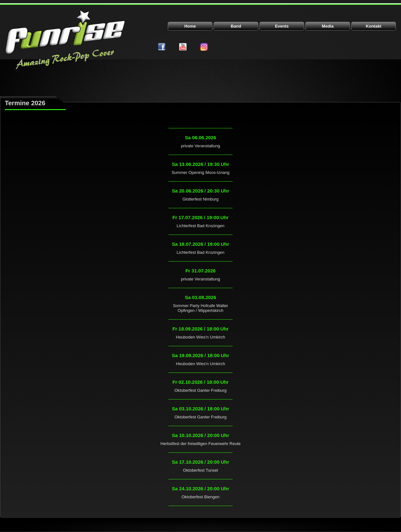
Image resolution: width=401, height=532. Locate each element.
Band (236, 26)
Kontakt (373, 26)
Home (190, 26)
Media (328, 26)
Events (282, 26)
